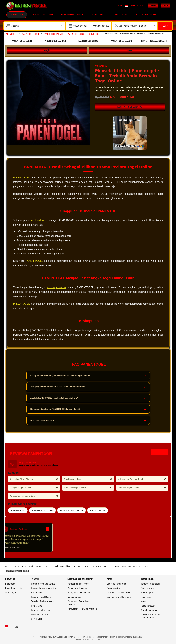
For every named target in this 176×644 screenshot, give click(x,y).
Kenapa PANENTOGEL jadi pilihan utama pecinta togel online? (88, 376)
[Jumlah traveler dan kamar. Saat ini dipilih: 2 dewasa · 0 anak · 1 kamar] (135, 26)
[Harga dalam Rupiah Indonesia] (16, 627)
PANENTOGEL (22, 178)
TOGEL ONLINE (98, 511)
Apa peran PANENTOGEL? (88, 421)
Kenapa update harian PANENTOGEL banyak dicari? (88, 410)
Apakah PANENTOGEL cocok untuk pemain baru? (88, 398)
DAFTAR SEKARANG (130, 107)
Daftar (153, 6)
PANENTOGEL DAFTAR (72, 511)
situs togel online (56, 288)
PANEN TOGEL (34, 261)
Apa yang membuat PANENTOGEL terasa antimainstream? (88, 387)
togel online (37, 221)
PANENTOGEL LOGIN (42, 511)
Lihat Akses (159, 452)
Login (165, 6)
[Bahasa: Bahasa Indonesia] (6, 627)
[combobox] (35, 26)
